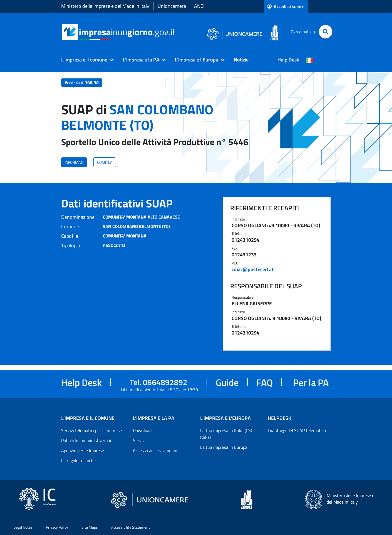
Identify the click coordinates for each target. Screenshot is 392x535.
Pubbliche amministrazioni (86, 440)
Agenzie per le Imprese (83, 450)
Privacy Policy (57, 527)
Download (142, 430)
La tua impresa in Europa (224, 447)
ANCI (199, 6)
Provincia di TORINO (82, 82)
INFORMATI (74, 162)
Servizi (139, 440)
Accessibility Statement (131, 527)
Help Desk (288, 60)
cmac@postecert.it (253, 269)
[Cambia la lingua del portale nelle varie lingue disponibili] (309, 60)
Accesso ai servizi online (156, 450)
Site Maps (90, 527)
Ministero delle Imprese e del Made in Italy (105, 6)
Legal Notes (23, 527)
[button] (85, 60)
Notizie (241, 60)
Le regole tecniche (78, 460)
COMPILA (105, 162)
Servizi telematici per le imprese (91, 430)
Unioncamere (172, 6)
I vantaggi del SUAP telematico (297, 430)
